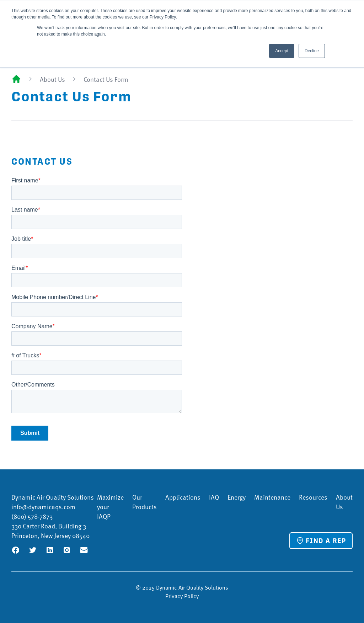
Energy (237, 497)
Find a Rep (321, 541)
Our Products (144, 502)
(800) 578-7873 (32, 516)
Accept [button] (282, 51)
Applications (183, 497)
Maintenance (272, 497)
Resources (313, 497)
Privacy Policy (182, 596)
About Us (52, 79)
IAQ (214, 497)
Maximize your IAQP (110, 507)
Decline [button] (312, 51)
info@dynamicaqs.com (43, 507)
